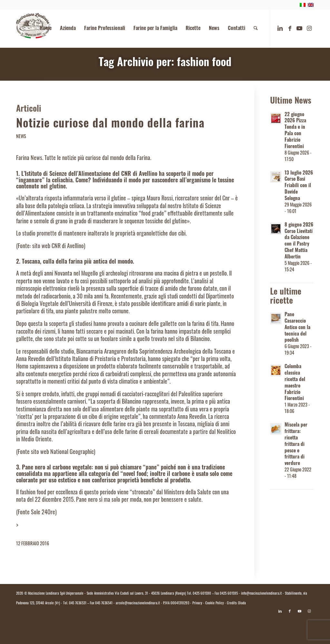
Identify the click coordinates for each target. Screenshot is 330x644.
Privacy (197, 604)
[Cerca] (256, 29)
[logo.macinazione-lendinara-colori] (33, 29)
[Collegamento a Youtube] (299, 28)
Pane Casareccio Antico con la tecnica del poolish (297, 328)
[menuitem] (46, 29)
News (21, 137)
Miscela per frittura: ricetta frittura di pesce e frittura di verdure (296, 445)
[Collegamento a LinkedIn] (280, 28)
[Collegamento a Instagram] (309, 28)
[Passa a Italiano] (165, 627)
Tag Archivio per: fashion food (165, 63)
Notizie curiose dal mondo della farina (110, 125)
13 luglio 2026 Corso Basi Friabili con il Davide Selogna (299, 186)
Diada (242, 604)
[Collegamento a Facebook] (290, 28)
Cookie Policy (214, 604)
